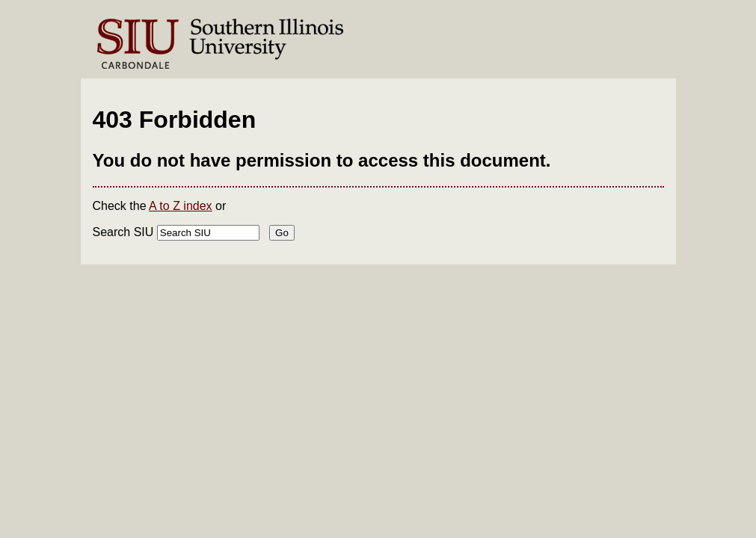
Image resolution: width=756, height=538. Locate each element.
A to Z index (181, 206)
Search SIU (123, 232)
